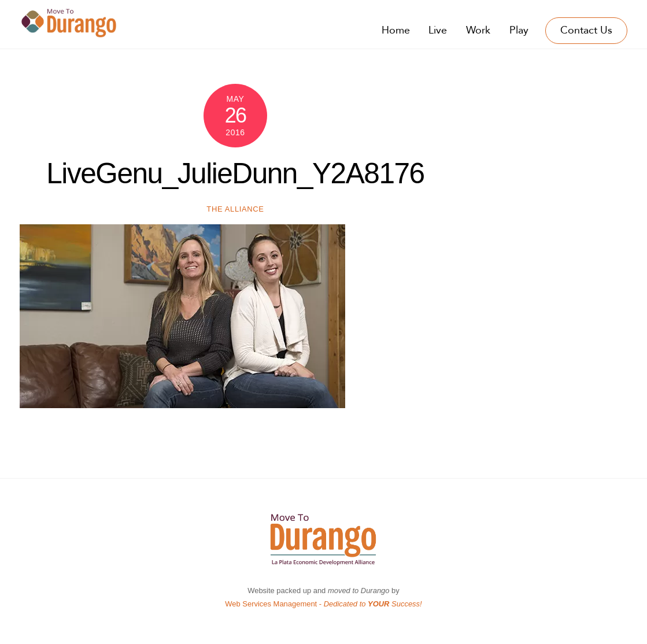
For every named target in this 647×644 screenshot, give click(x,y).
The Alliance (235, 209)
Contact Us (586, 30)
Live (438, 30)
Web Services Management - (323, 604)
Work (478, 30)
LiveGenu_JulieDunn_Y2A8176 (235, 173)
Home (396, 30)
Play (519, 30)
